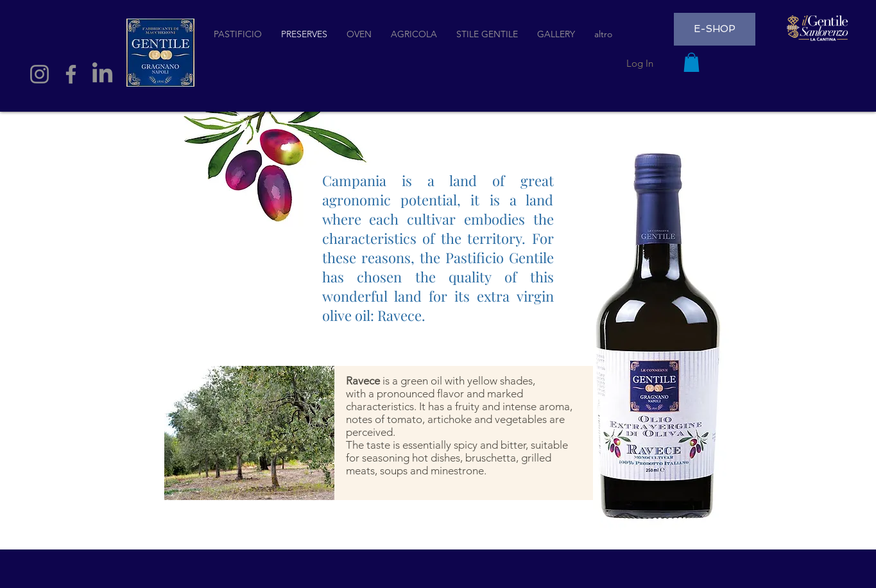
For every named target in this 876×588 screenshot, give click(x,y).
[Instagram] (39, 74)
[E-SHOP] (715, 29)
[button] (691, 62)
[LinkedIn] (102, 74)
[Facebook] (71, 74)
